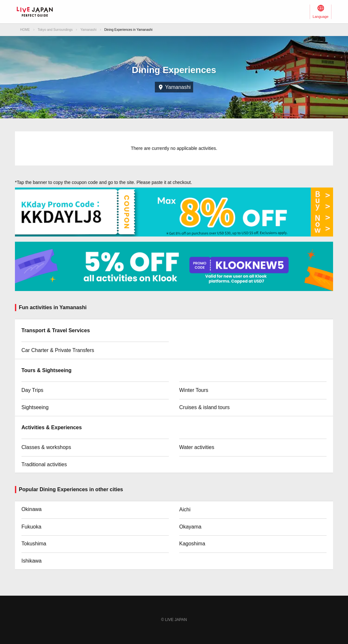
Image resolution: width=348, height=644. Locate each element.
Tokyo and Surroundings (55, 30)
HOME (25, 30)
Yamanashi (88, 30)
